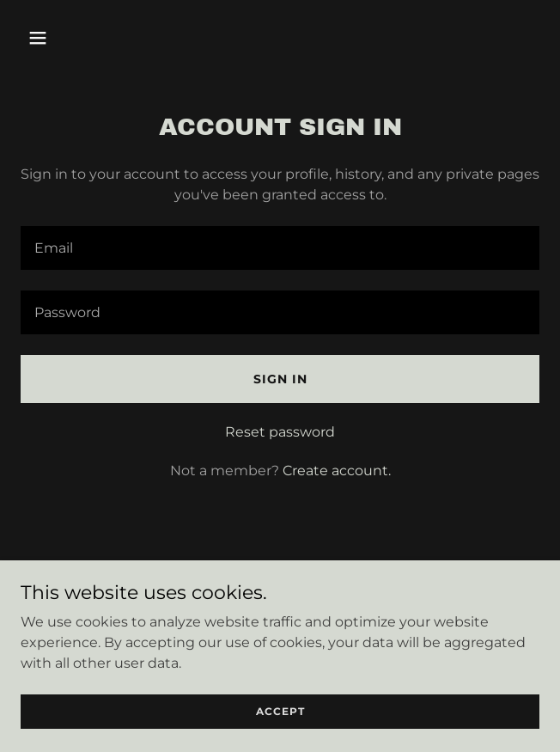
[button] (80, 38)
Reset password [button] (280, 432)
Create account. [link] (337, 471)
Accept (280, 711)
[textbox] (280, 248)
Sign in (280, 379)
